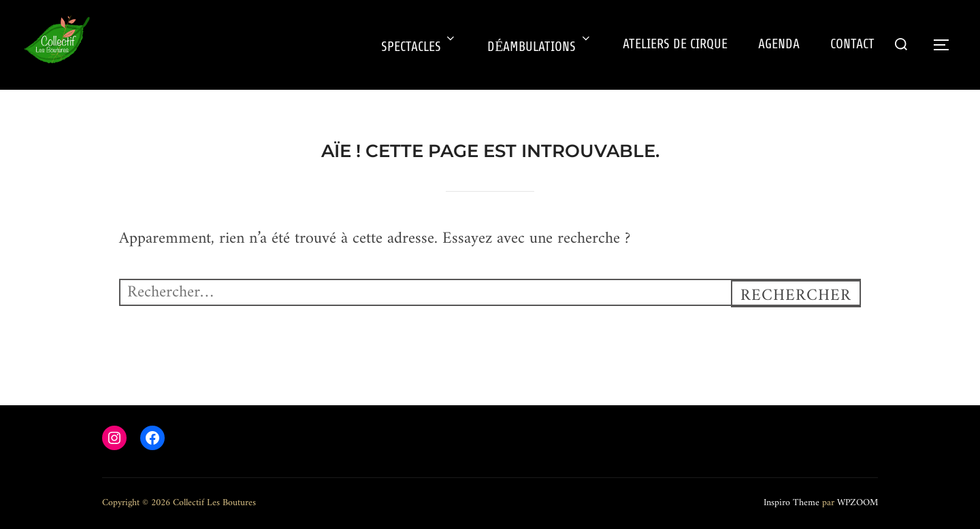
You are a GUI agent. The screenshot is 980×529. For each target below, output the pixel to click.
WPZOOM (857, 503)
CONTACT (852, 44)
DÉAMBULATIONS (539, 47)
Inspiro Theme (791, 503)
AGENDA (779, 44)
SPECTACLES (419, 47)
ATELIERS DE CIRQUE (675, 44)
